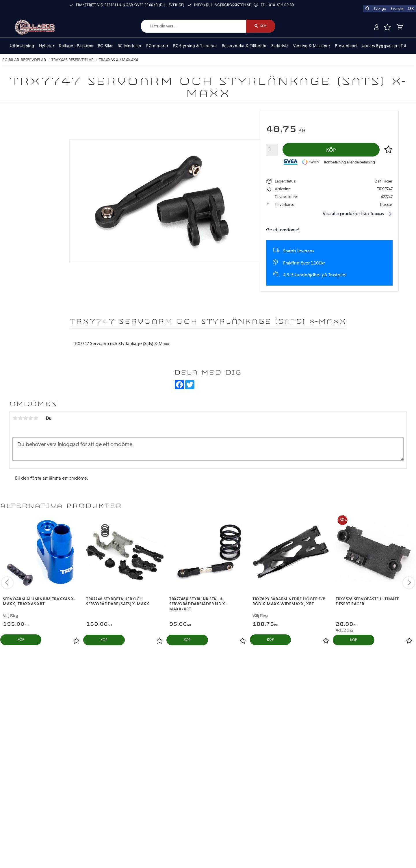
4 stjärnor (31, 418)
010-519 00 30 (282, 5)
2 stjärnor (20, 418)
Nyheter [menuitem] (47, 46)
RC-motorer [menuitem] (157, 46)
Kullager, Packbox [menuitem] (76, 46)
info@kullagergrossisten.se (223, 5)
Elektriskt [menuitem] (280, 46)
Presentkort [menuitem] (346, 46)
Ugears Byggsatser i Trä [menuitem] (384, 46)
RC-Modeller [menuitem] (130, 46)
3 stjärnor (25, 418)
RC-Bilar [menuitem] (105, 46)
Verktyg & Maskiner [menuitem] (312, 46)
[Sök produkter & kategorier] (194, 26)
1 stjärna (15, 418)
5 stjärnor (36, 418)
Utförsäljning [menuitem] (22, 46)
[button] (387, 27)
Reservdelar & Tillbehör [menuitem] (244, 46)
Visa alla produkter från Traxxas (353, 214)
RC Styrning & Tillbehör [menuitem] (195, 46)
